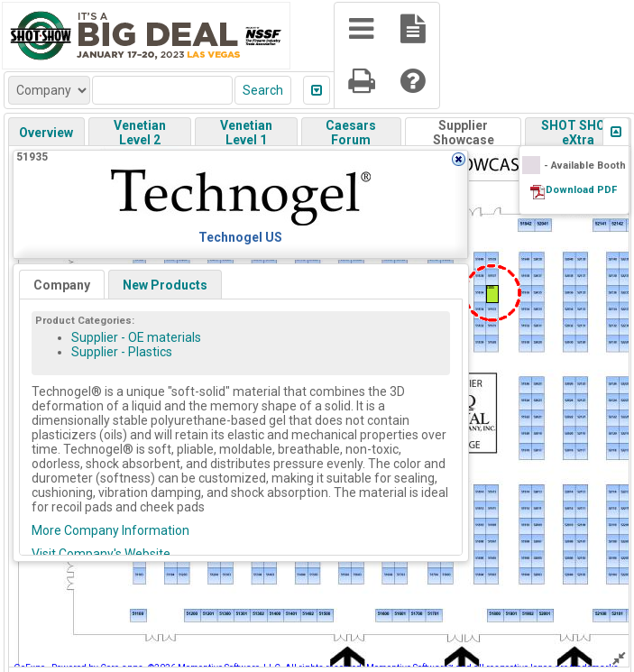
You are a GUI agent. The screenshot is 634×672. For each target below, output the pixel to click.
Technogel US (240, 237)
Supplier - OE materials (136, 337)
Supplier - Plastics (122, 352)
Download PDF (581, 190)
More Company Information (110, 530)
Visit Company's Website (101, 554)
